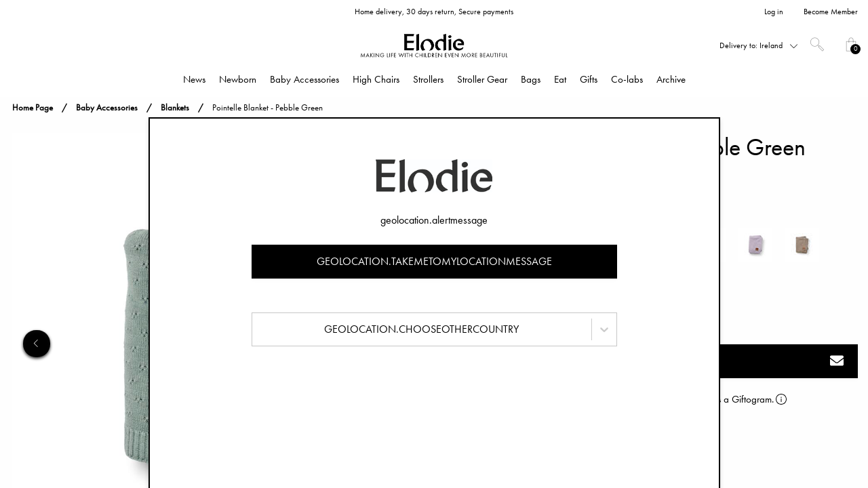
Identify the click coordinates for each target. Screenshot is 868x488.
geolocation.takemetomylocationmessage (434, 261)
